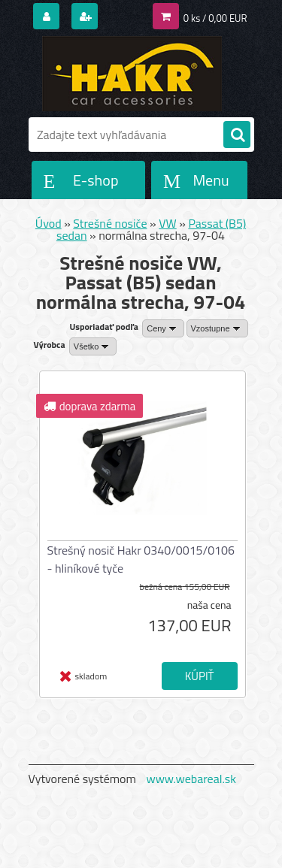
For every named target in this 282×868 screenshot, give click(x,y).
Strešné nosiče (110, 223)
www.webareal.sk (191, 779)
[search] (237, 135)
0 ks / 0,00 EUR (215, 18)
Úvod (49, 223)
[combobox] (163, 328)
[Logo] (132, 74)
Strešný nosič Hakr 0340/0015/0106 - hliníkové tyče (141, 559)
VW (168, 223)
